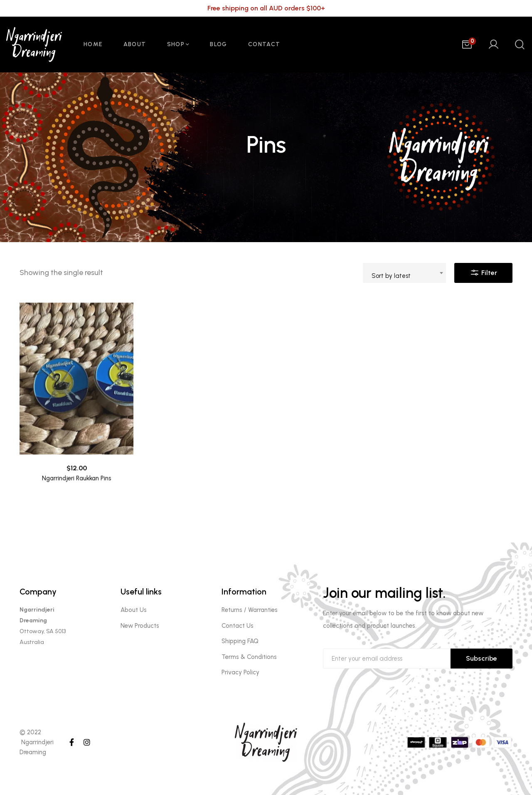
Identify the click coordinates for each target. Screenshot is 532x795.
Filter (483, 271)
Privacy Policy (240, 672)
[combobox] (404, 273)
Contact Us (238, 626)
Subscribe (482, 658)
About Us (134, 610)
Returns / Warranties (250, 610)
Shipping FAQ (240, 641)
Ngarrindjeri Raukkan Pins (77, 493)
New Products (140, 626)
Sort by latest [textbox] (391, 276)
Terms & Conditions (249, 657)
